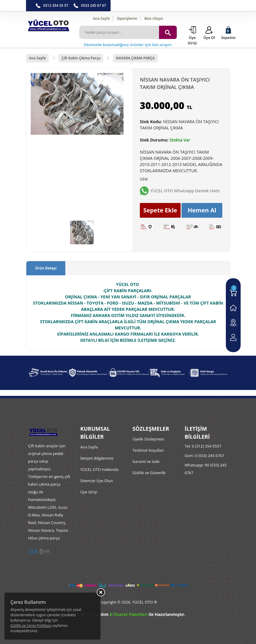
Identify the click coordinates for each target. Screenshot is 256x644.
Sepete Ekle (160, 210)
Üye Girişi (89, 492)
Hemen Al (202, 210)
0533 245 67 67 (94, 5)
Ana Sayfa (101, 18)
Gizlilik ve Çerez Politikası (31, 626)
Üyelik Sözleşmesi (148, 439)
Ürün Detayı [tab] (46, 268)
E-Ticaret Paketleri (129, 614)
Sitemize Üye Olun (97, 481)
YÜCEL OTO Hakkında (100, 469)
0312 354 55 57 (56, 5)
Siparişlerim (127, 18)
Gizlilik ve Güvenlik (149, 473)
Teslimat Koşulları (148, 450)
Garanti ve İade (146, 461)
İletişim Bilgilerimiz (97, 458)
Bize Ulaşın (154, 18)
